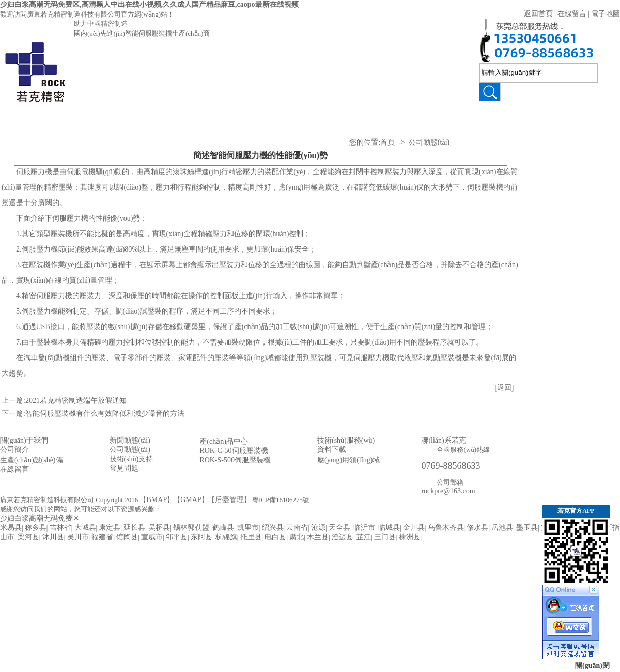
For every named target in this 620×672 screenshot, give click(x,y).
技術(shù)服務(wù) (346, 440)
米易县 (11, 528)
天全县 (339, 528)
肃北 (297, 537)
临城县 (389, 528)
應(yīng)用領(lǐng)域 (465, 136)
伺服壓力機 (93, 151)
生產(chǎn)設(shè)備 (32, 460)
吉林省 (60, 528)
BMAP (157, 500)
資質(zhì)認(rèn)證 (403, 136)
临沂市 (364, 528)
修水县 (477, 528)
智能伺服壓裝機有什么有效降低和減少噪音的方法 (105, 413)
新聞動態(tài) (130, 440)
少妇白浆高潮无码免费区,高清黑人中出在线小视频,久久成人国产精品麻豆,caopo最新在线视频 (149, 4)
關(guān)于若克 (341, 120)
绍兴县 (273, 528)
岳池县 (502, 528)
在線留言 (572, 14)
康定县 (110, 528)
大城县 (85, 528)
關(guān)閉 (592, 666)
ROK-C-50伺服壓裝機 (234, 451)
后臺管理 (229, 500)
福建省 (102, 537)
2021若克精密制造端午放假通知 (76, 401)
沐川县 (53, 537)
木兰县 (318, 537)
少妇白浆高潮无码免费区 (40, 518)
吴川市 (78, 537)
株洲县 (410, 537)
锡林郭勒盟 (191, 528)
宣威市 (152, 537)
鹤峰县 (223, 528)
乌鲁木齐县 (446, 528)
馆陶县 (127, 537)
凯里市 (248, 528)
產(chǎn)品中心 (93, 120)
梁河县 (28, 537)
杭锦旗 (226, 537)
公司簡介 (14, 450)
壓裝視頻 (155, 120)
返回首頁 (538, 14)
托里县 (251, 537)
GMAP (191, 500)
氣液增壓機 (93, 182)
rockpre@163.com (448, 491)
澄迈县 (343, 537)
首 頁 (31, 120)
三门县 (385, 537)
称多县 (36, 528)
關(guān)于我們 (24, 440)
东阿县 (202, 537)
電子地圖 (606, 14)
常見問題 (124, 468)
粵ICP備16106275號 (281, 500)
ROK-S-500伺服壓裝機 (235, 460)
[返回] (504, 388)
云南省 (297, 528)
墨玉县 (527, 528)
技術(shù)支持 (217, 120)
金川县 (414, 528)
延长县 (134, 528)
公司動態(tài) (279, 120)
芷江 (364, 537)
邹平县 (177, 537)
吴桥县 (159, 528)
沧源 (318, 528)
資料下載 (332, 450)
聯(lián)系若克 (527, 120)
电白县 (275, 537)
